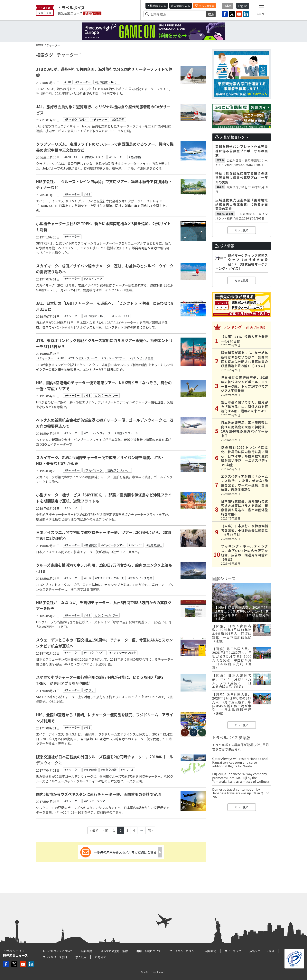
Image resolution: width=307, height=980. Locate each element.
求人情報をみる (181, 6)
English (243, 6)
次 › (150, 830)
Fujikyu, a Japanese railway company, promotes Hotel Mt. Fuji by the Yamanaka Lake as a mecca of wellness (241, 778)
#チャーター (83, 82)
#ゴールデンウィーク (97, 433)
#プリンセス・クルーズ (83, 358)
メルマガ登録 (205, 6)
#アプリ (89, 690)
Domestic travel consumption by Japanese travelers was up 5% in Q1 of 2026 (240, 793)
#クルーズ (127, 770)
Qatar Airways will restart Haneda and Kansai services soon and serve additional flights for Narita (240, 762)
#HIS (87, 194)
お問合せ (100, 957)
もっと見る (242, 230)
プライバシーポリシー (183, 951)
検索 (211, 14)
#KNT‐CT (71, 157)
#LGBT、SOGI (120, 316)
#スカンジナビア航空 (123, 653)
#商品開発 (118, 119)
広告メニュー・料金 (262, 951)
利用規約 (211, 951)
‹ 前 (106, 830)
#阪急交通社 (154, 545)
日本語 (228, 6)
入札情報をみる (157, 6)
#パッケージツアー (113, 358)
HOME (40, 45)
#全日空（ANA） (95, 653)
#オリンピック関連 (141, 358)
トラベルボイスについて (58, 951)
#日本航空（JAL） (107, 82)
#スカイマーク (93, 279)
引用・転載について (149, 951)
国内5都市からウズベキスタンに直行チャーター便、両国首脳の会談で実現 (98, 794)
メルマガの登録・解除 (114, 951)
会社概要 (87, 951)
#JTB (68, 82)
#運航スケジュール (127, 433)
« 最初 (94, 830)
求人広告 (81, 957)
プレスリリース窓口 (55, 957)
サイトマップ (233, 951)
